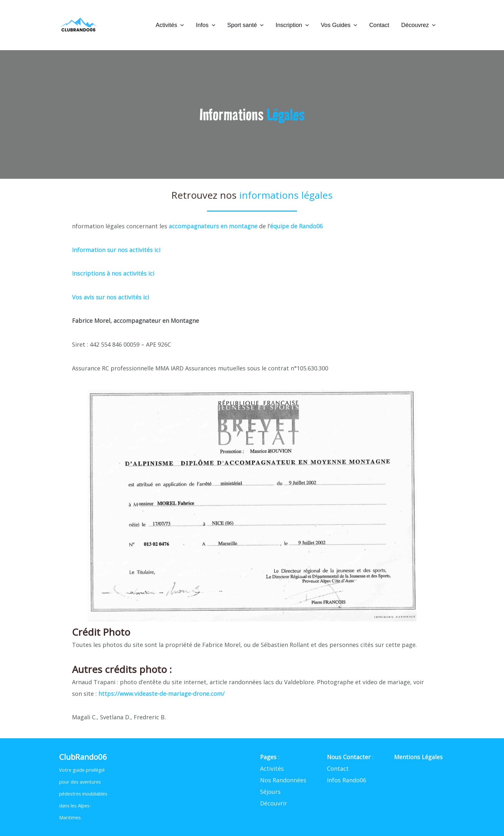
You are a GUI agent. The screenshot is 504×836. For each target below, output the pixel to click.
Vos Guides (340, 25)
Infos (209, 25)
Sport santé (248, 25)
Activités (173, 25)
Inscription (294, 25)
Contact (380, 25)
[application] (184, 25)
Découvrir (274, 803)
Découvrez (419, 25)
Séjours (270, 792)
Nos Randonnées (283, 780)
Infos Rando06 (346, 780)
